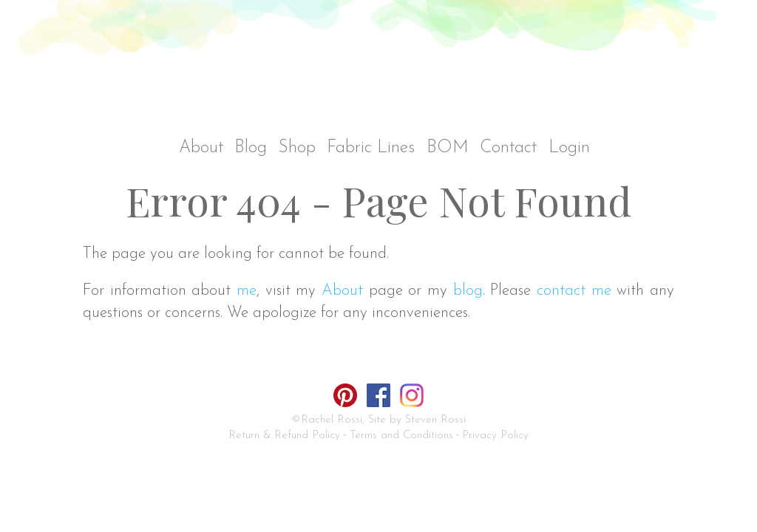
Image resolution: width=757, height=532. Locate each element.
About (201, 148)
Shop (297, 148)
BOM (448, 148)
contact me (574, 291)
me (247, 291)
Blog (251, 148)
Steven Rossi (435, 420)
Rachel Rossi (332, 420)
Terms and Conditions (401, 436)
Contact (508, 148)
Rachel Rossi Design (383, 72)
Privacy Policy (495, 436)
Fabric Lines (371, 148)
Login (569, 148)
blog (468, 291)
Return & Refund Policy (284, 436)
